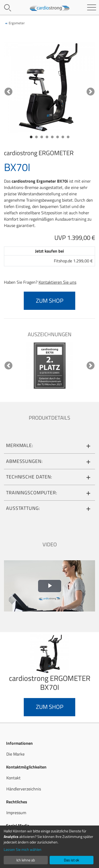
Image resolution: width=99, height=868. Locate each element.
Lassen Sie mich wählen (23, 849)
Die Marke (15, 754)
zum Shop (50, 301)
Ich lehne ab (26, 860)
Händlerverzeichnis (24, 789)
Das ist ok (72, 860)
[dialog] (49, 847)
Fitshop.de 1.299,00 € (73, 261)
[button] (9, 91)
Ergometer (17, 23)
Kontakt (13, 778)
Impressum (16, 813)
